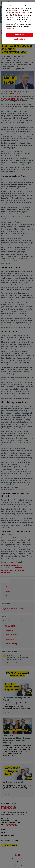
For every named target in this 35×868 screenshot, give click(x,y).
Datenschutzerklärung (19, 13)
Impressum (10, 29)
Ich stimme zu (19, 35)
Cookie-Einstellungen (19, 39)
